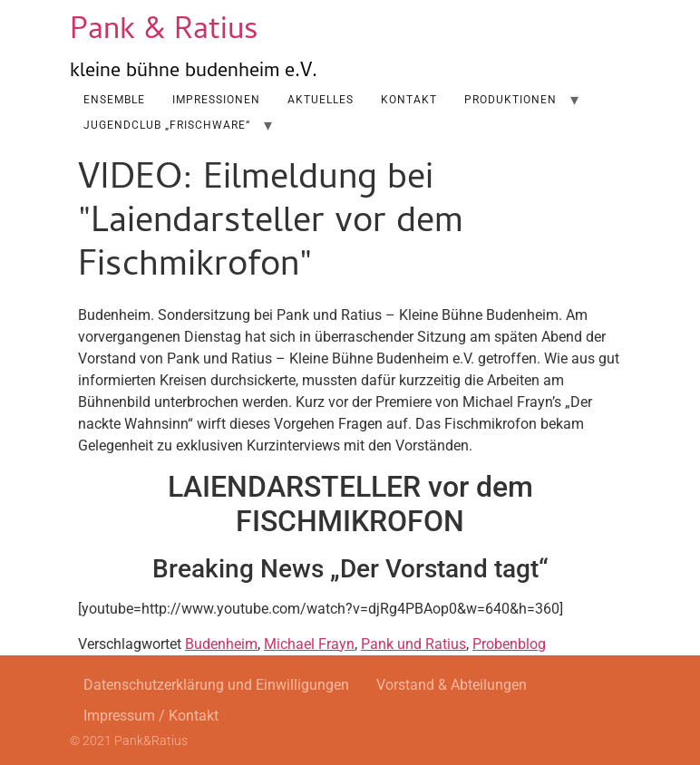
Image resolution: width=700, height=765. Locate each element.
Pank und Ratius (413, 644)
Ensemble (114, 100)
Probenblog (509, 644)
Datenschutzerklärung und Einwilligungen (216, 685)
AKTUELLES (321, 100)
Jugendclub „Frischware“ (167, 125)
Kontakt (409, 100)
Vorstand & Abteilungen (452, 685)
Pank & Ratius (164, 32)
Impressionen (216, 100)
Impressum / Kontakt (151, 716)
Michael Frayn (309, 644)
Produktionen (510, 100)
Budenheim (221, 644)
